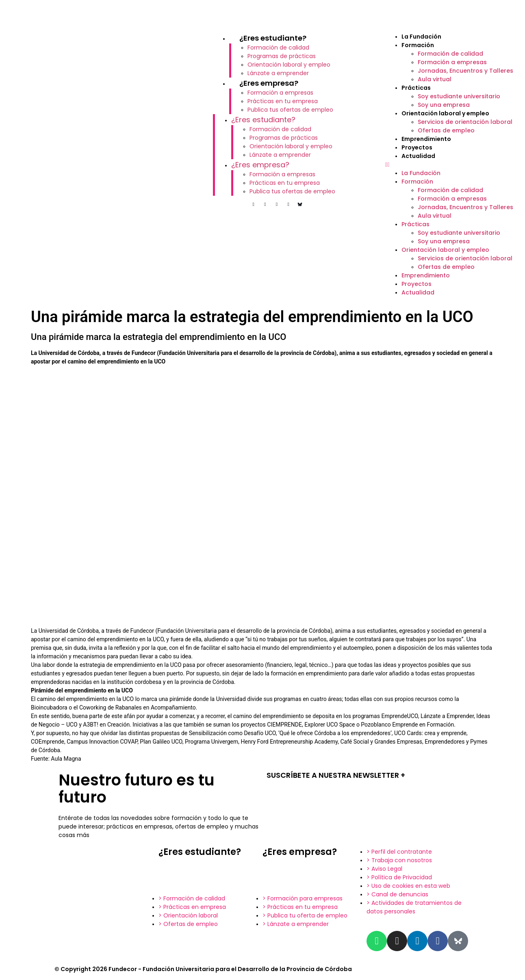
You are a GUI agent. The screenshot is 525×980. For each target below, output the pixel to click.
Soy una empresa (444, 105)
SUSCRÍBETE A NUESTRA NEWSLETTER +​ (336, 775)
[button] (451, 165)
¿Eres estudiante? (273, 38)
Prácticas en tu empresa (283, 101)
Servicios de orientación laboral (465, 122)
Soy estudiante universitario (459, 96)
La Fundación (421, 37)
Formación (418, 45)
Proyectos (417, 147)
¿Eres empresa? (269, 83)
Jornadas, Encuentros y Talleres (465, 71)
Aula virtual (435, 79)
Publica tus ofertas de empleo (290, 110)
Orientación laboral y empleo (289, 65)
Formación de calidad (278, 48)
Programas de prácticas (282, 56)
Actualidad (418, 156)
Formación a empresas (280, 93)
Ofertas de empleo (446, 130)
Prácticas (416, 88)
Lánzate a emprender (278, 73)
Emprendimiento (426, 139)
